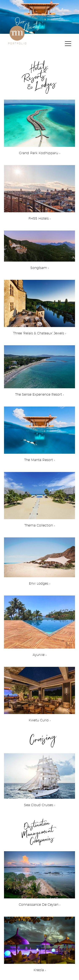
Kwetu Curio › (40, 693)
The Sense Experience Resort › (40, 369)
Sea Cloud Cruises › (40, 778)
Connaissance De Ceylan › (40, 877)
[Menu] (68, 44)
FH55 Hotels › (40, 191)
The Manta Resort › (40, 433)
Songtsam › (40, 248)
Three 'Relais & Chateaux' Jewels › (40, 306)
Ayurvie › (40, 624)
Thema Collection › (40, 498)
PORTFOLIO (17, 43)
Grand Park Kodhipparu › (40, 126)
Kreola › (40, 943)
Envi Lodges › (40, 560)
